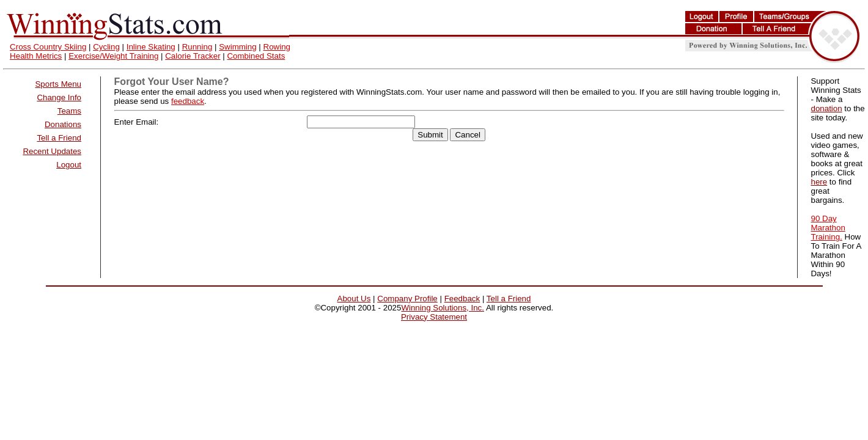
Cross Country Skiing (48, 47)
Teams (69, 111)
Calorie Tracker (193, 56)
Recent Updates (52, 151)
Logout (69, 165)
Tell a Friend (59, 138)
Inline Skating (151, 47)
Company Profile (407, 299)
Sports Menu (58, 84)
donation (826, 108)
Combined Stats (256, 56)
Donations (63, 124)
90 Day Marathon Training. (828, 228)
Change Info (59, 97)
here (819, 182)
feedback (188, 101)
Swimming (237, 47)
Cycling (106, 47)
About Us (354, 299)
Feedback (462, 299)
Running (197, 47)
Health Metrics (36, 56)
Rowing (277, 47)
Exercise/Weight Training (113, 56)
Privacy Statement (434, 317)
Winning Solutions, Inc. (443, 308)
